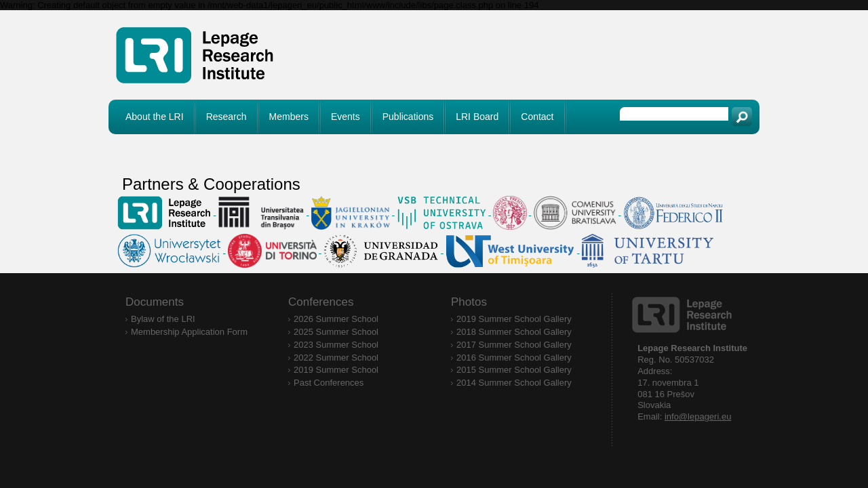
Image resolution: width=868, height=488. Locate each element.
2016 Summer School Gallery (514, 358)
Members (289, 117)
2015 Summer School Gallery (514, 370)
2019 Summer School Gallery (514, 319)
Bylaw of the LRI (163, 319)
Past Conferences (329, 383)
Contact (537, 117)
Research (226, 117)
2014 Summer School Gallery (514, 383)
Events (346, 117)
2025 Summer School (336, 332)
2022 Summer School (336, 358)
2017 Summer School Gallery (514, 345)
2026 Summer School (336, 319)
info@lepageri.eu (698, 416)
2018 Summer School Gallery (514, 332)
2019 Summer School (336, 370)
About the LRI (155, 117)
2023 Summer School (336, 345)
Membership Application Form (189, 332)
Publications (408, 117)
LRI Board (477, 117)
